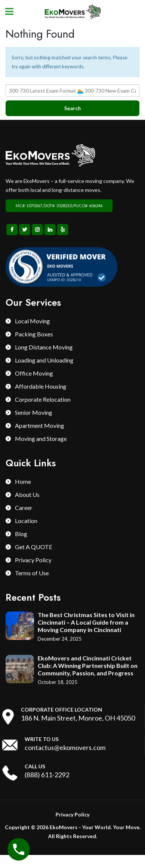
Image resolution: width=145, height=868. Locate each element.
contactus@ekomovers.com (65, 747)
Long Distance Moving (44, 347)
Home (23, 481)
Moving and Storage (41, 438)
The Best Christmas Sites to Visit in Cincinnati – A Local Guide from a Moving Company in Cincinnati (86, 622)
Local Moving (32, 321)
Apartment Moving (40, 425)
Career (24, 508)
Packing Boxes (34, 334)
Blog (21, 534)
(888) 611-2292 (47, 775)
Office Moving (34, 373)
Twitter (25, 230)
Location (26, 521)
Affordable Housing (41, 386)
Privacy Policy (33, 560)
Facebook (12, 230)
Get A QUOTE (34, 547)
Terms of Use (32, 573)
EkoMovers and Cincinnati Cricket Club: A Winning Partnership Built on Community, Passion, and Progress (88, 665)
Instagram (37, 230)
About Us (27, 494)
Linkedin (50, 230)
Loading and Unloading (44, 360)
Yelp (63, 230)
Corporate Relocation (43, 399)
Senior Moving (34, 412)
